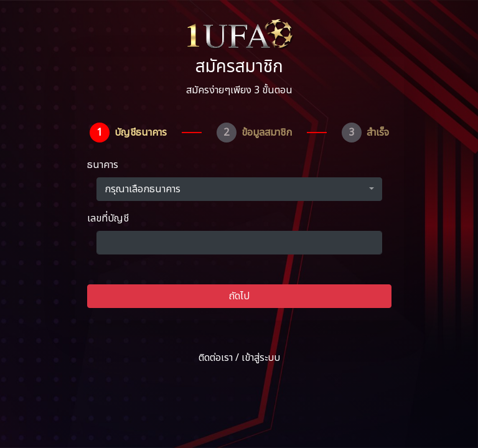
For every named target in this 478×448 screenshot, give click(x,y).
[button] (239, 189)
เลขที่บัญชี (108, 218)
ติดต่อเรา (216, 358)
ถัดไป (239, 296)
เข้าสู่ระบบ (261, 358)
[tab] (128, 133)
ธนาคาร (103, 165)
